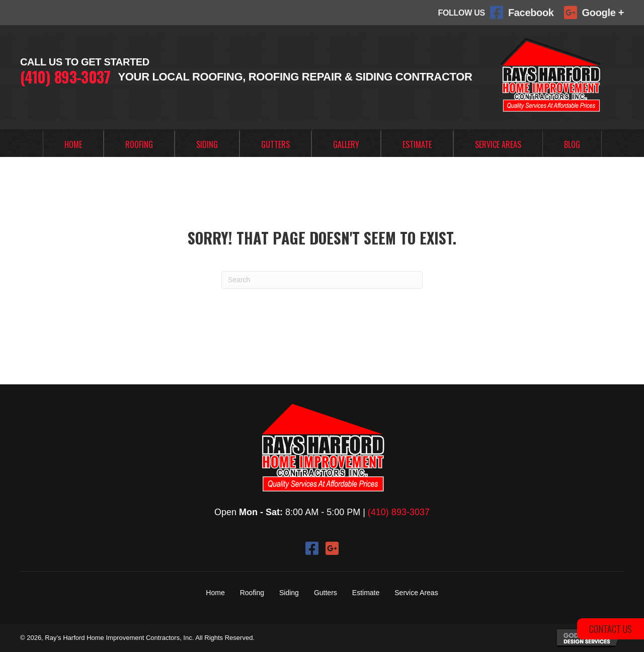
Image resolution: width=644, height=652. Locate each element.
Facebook (531, 13)
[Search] (322, 280)
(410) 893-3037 (65, 77)
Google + (603, 13)
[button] (312, 548)
